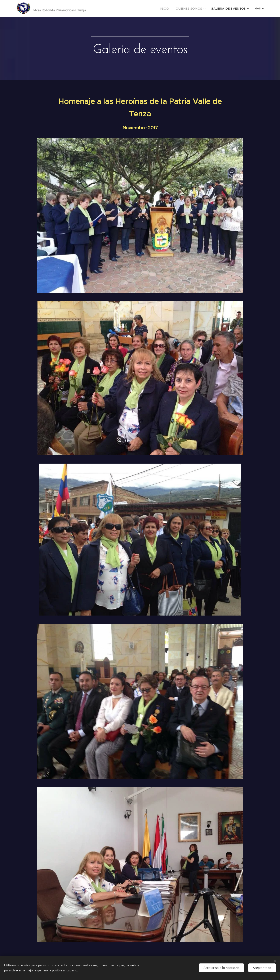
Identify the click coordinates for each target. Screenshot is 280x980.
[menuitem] (172, 9)
